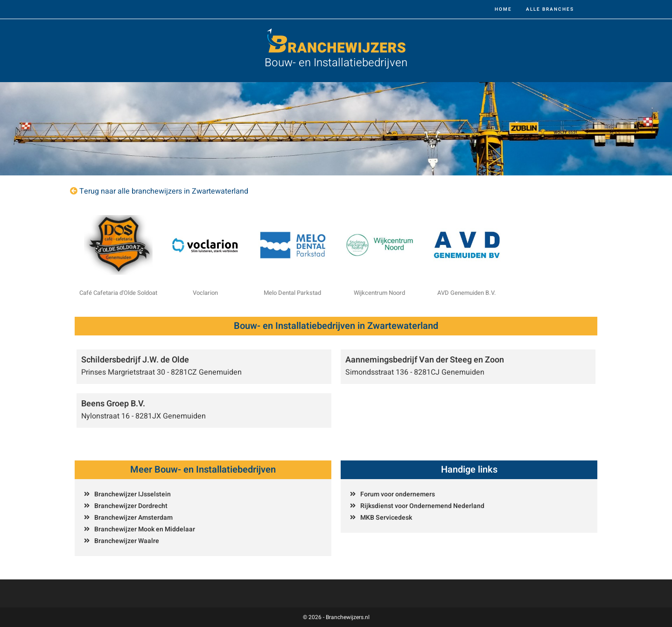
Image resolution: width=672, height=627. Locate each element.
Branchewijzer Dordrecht (131, 506)
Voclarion (205, 293)
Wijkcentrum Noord (379, 293)
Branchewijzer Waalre (127, 541)
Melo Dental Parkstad (292, 293)
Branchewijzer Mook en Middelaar (145, 529)
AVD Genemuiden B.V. (467, 293)
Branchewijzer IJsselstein (133, 494)
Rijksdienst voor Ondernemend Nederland (422, 506)
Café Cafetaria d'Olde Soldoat (118, 293)
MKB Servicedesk (386, 518)
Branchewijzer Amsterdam (133, 518)
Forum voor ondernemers (398, 494)
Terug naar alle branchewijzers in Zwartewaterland (164, 191)
